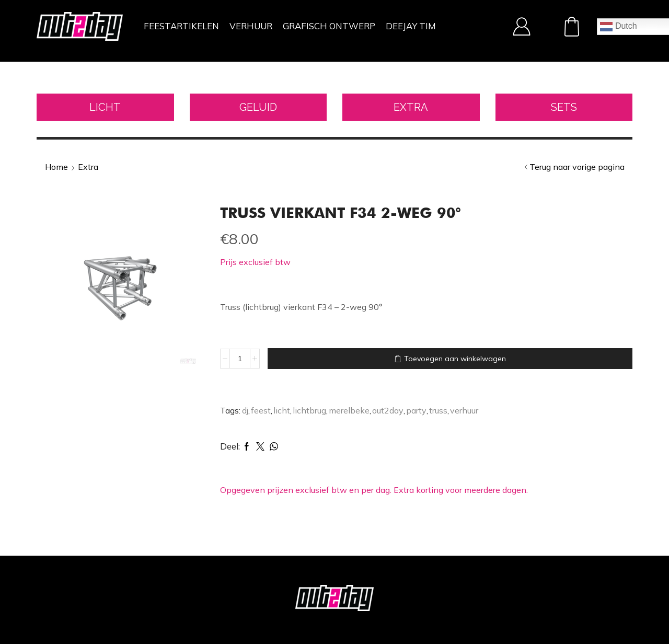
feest (261, 410)
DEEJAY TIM (411, 26)
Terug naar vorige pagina (577, 167)
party (416, 410)
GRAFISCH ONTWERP (329, 26)
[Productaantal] (240, 359)
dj (245, 410)
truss (438, 410)
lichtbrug (309, 410)
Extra (88, 167)
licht (282, 410)
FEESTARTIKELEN (181, 26)
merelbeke (349, 410)
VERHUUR (251, 26)
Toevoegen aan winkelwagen (455, 359)
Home (56, 167)
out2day (388, 410)
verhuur (464, 410)
